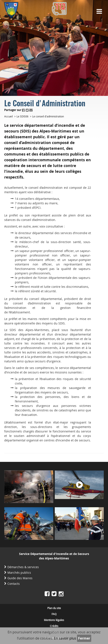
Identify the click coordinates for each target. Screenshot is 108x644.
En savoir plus (65, 638)
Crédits (54, 626)
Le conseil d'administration (48, 116)
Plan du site (54, 608)
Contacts (14, 584)
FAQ (54, 614)
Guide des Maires (20, 578)
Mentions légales (54, 620)
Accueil (8, 116)
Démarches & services (23, 567)
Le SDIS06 (22, 116)
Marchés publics (19, 573)
